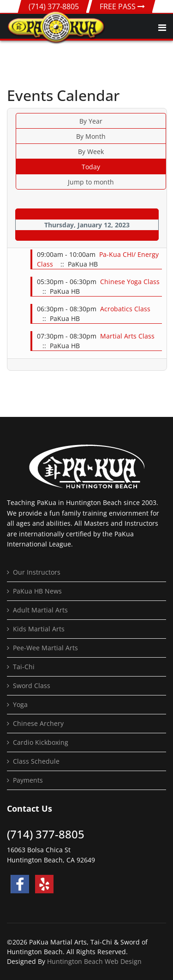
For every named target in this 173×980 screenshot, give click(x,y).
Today (91, 167)
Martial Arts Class (127, 336)
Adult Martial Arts (40, 610)
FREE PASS (122, 6)
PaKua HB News (37, 591)
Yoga (20, 704)
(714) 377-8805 (54, 6)
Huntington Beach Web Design (94, 961)
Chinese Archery (38, 723)
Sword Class (32, 686)
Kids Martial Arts (39, 629)
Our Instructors (37, 572)
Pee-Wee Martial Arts (45, 648)
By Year (91, 121)
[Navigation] (162, 28)
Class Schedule (36, 761)
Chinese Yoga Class (130, 282)
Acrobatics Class (125, 309)
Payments (28, 780)
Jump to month (91, 182)
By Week (91, 151)
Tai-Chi (24, 667)
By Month (91, 136)
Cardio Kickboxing (41, 742)
